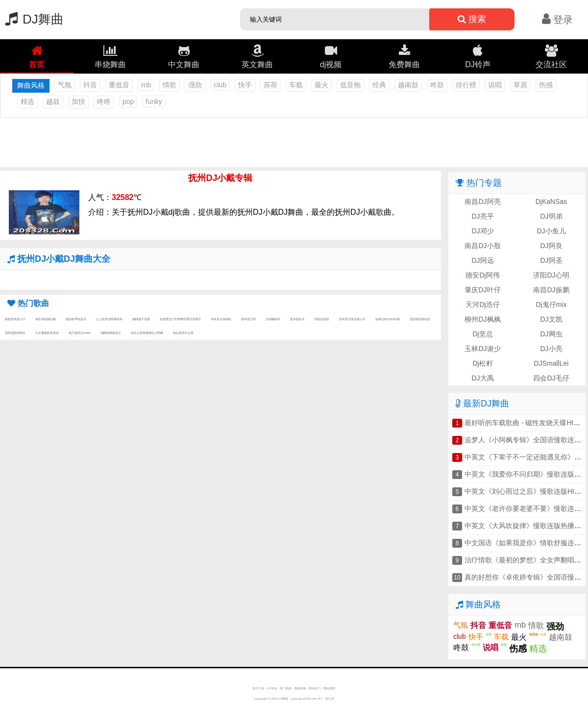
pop (128, 101)
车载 (296, 85)
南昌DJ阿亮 (482, 202)
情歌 (170, 85)
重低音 (119, 85)
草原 (520, 85)
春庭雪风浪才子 (15, 319)
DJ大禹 (482, 378)
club (220, 85)
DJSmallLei (551, 363)
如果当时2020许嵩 (388, 319)
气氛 (65, 85)
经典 (379, 85)
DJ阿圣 (551, 260)
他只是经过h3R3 (80, 333)
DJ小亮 (551, 349)
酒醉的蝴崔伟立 (111, 333)
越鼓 (53, 101)
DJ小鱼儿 (551, 231)
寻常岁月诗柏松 (221, 319)
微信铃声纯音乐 (76, 319)
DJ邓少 (482, 231)
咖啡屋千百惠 (141, 319)
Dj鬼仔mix (551, 304)
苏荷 (270, 85)
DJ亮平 (482, 216)
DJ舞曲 (32, 19)
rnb (146, 85)
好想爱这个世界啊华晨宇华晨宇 (180, 319)
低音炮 (350, 85)
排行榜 (466, 85)
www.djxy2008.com (304, 698)
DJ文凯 (551, 319)
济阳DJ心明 (551, 275)
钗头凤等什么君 (183, 333)
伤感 (546, 85)
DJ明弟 (551, 216)
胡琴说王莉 (248, 319)
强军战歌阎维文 (15, 333)
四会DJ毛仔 (551, 378)
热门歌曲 (286, 688)
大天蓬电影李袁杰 (47, 333)
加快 (78, 101)
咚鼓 (437, 85)
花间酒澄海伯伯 (420, 319)
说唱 (495, 85)
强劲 (195, 85)
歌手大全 (259, 688)
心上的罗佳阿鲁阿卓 (109, 319)
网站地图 (329, 688)
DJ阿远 (482, 260)
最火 (321, 85)
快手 (245, 85)
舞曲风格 (300, 688)
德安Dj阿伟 (482, 275)
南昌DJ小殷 (482, 246)
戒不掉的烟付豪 (46, 319)
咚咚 (104, 101)
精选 (27, 101)
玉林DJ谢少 (482, 349)
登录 (557, 20)
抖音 (90, 85)
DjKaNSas (551, 202)
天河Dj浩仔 (482, 304)
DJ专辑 (272, 688)
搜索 (472, 19)
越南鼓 (408, 85)
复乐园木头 (297, 319)
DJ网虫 (551, 334)
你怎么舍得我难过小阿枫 (147, 333)
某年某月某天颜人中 (352, 319)
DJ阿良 (551, 246)
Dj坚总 (482, 334)
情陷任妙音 (322, 319)
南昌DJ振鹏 (551, 290)
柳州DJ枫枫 (482, 319)
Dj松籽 (482, 363)
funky (154, 101)
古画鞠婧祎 (273, 319)
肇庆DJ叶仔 (482, 290)
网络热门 (315, 688)
